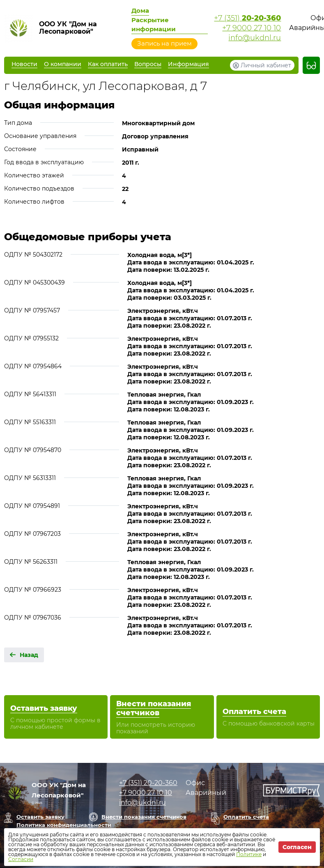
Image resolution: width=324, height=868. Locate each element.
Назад (29, 655)
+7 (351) (247, 18)
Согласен (297, 847)
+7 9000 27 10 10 (252, 28)
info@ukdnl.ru (255, 38)
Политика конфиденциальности (64, 825)
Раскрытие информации (154, 24)
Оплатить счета (246, 817)
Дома (140, 10)
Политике (249, 854)
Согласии (21, 859)
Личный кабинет (266, 65)
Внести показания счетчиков (144, 817)
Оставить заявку (40, 817)
